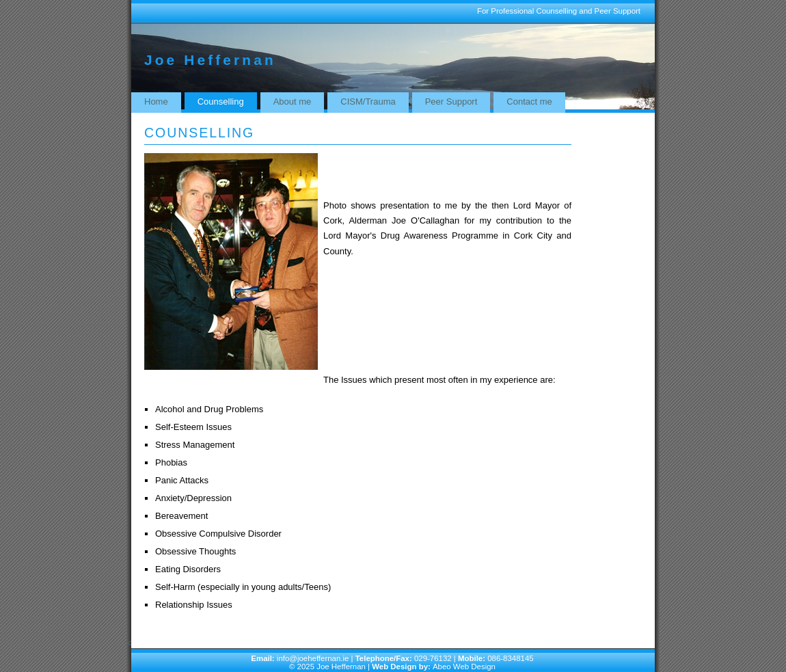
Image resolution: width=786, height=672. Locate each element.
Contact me (529, 102)
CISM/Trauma (368, 102)
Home (156, 102)
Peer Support (451, 102)
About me (293, 102)
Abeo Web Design (464, 667)
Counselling (221, 102)
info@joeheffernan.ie (312, 658)
